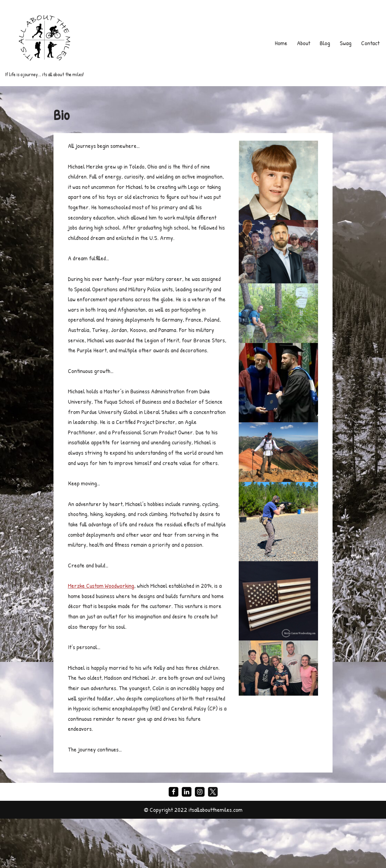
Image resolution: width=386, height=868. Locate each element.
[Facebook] (174, 841)
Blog (324, 43)
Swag (344, 43)
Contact (370, 43)
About (302, 43)
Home (279, 43)
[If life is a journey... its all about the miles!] (44, 43)
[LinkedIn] (187, 841)
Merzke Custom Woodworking (102, 629)
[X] (213, 841)
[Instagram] (200, 841)
